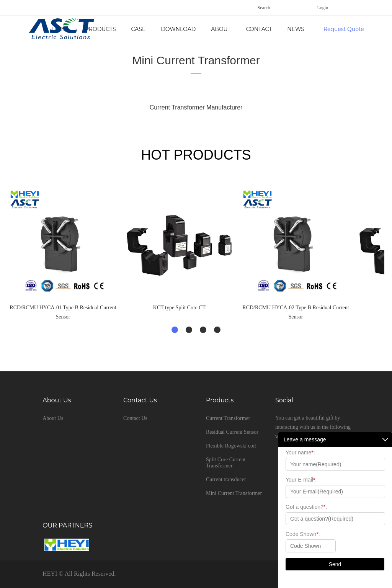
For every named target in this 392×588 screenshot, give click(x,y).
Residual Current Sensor (232, 432)
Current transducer (226, 479)
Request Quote (344, 29)
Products (165, 29)
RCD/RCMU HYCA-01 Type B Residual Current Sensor (63, 312)
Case (203, 29)
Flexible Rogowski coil (231, 446)
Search (264, 8)
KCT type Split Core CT (179, 308)
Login (323, 8)
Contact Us (135, 418)
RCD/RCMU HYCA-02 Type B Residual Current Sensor (296, 312)
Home (126, 29)
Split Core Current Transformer (226, 463)
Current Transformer (228, 418)
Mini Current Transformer (196, 60)
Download (243, 29)
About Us (290, 29)
